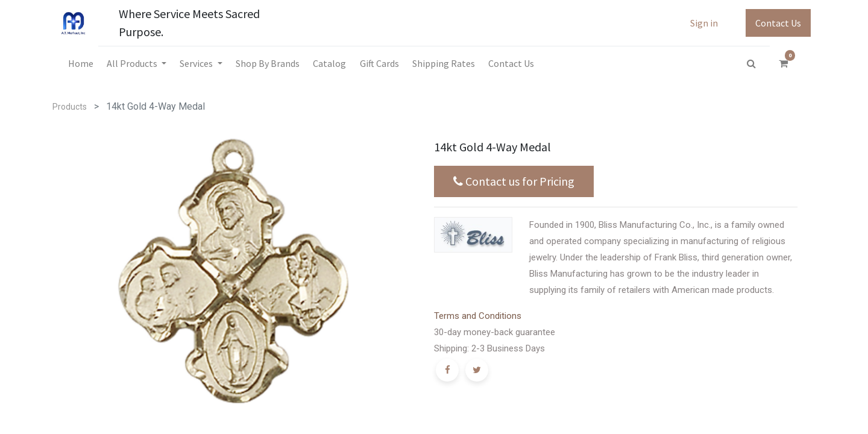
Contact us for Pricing (514, 181)
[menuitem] (80, 63)
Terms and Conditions (478, 316)
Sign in (704, 23)
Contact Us (778, 23)
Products (70, 107)
